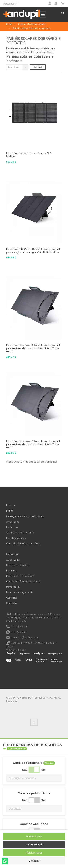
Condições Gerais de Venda (23, 581)
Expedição (13, 554)
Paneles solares (16, 538)
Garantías (12, 598)
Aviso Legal (13, 560)
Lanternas (12, 527)
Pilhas (10, 511)
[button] (34, 778)
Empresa (11, 570)
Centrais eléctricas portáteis (23, 543)
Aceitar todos (34, 836)
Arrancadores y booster (21, 532)
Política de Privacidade (20, 576)
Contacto (12, 603)
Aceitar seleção (34, 844)
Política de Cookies (18, 565)
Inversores (13, 522)
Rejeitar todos (34, 853)
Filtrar (38, 67)
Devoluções (13, 587)
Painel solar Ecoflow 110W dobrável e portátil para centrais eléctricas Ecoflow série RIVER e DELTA (33, 444)
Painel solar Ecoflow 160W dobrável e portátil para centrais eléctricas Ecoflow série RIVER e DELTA (33, 348)
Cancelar (34, 861)
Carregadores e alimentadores (25, 516)
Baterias (11, 505)
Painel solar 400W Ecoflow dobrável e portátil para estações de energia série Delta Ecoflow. (33, 251)
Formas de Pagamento (20, 592)
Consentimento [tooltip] (17, 749)
